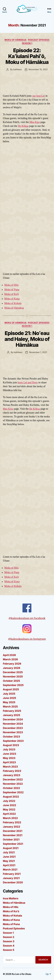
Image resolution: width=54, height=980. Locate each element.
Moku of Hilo (11, 285)
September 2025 (13, 685)
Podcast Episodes (39, 40)
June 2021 (9, 857)
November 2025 (13, 677)
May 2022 (9, 809)
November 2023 (13, 732)
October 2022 (11, 788)
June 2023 (10, 754)
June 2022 (10, 805)
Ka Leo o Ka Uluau (22, 974)
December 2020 (13, 882)
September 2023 (13, 741)
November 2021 (13, 835)
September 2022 (13, 792)
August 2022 (11, 797)
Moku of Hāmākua (16, 40)
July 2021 (9, 852)
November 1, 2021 (38, 352)
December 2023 (13, 728)
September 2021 (13, 844)
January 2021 (11, 878)
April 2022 (9, 814)
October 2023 (11, 737)
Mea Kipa (34, 122)
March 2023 (10, 767)
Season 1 (27, 43)
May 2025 (9, 702)
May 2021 (9, 861)
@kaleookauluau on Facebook (27, 612)
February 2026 (12, 664)
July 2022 (9, 801)
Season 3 (9, 941)
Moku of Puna (12, 290)
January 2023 (12, 775)
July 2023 (9, 749)
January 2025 (11, 715)
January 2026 (12, 668)
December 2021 (13, 831)
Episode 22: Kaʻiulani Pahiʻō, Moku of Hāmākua (27, 56)
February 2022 (12, 822)
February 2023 (12, 771)
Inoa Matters (11, 898)
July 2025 (9, 694)
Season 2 (9, 937)
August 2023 (11, 745)
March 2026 (10, 659)
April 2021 (9, 865)
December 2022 (13, 779)
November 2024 (13, 724)
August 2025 (11, 689)
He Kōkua (23, 126)
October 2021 (11, 840)
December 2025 (13, 672)
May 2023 (9, 758)
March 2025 (10, 707)
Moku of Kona (12, 299)
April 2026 (9, 655)
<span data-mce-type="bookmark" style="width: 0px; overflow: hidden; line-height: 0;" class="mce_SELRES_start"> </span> (27, 491)
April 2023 (9, 762)
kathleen (17, 69)
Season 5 (9, 950)
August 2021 (11, 848)
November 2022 (13, 784)
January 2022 (11, 827)
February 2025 (12, 711)
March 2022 (10, 818)
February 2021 (12, 874)
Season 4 (9, 946)
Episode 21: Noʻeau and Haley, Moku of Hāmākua (27, 339)
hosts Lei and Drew (28, 382)
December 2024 (13, 719)
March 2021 (10, 870)
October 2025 (11, 681)
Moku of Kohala (13, 303)
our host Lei (39, 96)
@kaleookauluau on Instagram (27, 632)
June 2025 (10, 698)
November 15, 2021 (38, 69)
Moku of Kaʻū (12, 294)
